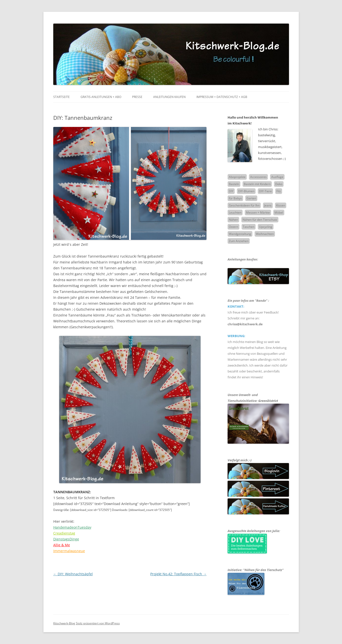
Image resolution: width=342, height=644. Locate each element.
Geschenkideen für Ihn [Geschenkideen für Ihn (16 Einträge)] (244, 205)
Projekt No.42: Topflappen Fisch (178, 574)
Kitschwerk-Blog (64, 623)
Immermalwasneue (69, 551)
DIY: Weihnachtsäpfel (73, 574)
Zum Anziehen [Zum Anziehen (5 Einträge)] (239, 241)
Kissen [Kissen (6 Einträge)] (281, 205)
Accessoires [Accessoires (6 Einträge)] (258, 177)
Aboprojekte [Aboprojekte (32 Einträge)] (237, 177)
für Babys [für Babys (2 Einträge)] (235, 198)
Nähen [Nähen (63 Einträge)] (233, 220)
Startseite (62, 97)
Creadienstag (64, 533)
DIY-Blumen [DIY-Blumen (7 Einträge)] (246, 191)
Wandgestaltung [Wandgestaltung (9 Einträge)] (240, 234)
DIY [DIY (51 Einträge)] (231, 191)
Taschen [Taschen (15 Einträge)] (249, 227)
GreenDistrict (268, 401)
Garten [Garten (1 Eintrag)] (251, 198)
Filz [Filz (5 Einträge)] (279, 191)
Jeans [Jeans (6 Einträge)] (268, 205)
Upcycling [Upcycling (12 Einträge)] (266, 227)
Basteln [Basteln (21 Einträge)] (234, 184)
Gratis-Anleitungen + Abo (101, 97)
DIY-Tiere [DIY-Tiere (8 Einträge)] (265, 191)
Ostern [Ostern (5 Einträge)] (233, 227)
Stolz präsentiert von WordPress (98, 623)
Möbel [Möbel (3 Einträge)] (279, 212)
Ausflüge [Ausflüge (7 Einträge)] (277, 177)
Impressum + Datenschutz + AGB (222, 97)
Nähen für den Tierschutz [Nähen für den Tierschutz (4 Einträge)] (260, 220)
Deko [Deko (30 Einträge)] (279, 184)
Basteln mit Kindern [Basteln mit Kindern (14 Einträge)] (257, 184)
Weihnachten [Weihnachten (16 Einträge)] (265, 234)
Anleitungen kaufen (169, 97)
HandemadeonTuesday (72, 527)
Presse (137, 97)
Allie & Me (62, 545)
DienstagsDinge (66, 539)
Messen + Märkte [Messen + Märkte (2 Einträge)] (258, 212)
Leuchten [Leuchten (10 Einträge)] (235, 212)
